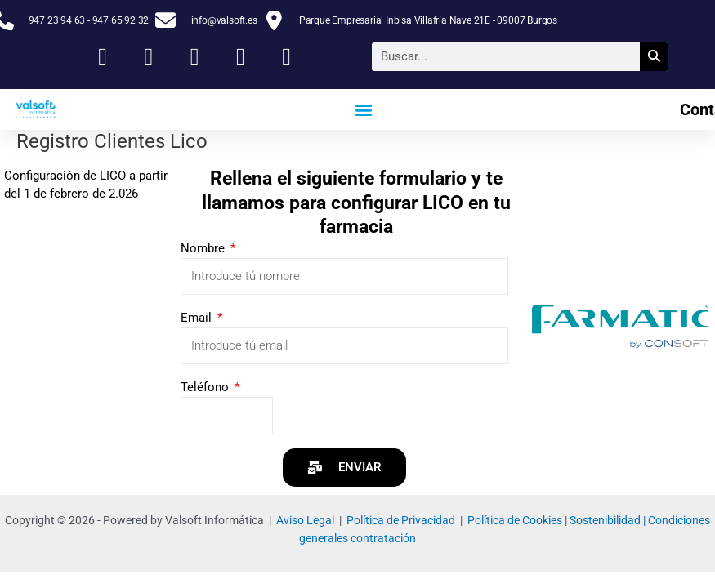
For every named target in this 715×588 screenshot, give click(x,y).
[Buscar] (654, 57)
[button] (364, 109)
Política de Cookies (515, 520)
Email (198, 318)
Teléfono (206, 387)
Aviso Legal (305, 520)
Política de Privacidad (401, 520)
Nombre (204, 248)
